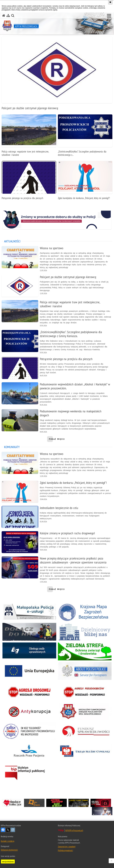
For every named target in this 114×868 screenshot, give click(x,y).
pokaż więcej (57, 440)
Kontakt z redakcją (8, 841)
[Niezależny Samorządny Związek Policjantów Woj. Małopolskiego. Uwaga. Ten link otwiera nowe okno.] (85, 711)
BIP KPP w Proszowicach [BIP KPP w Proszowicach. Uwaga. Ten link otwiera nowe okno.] (74, 830)
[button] (109, 16)
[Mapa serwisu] (8, 16)
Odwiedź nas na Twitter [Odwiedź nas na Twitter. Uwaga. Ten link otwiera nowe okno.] (8, 830)
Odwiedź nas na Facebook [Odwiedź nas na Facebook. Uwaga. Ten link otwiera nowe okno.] (3, 830)
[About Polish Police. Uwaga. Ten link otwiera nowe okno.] (85, 671)
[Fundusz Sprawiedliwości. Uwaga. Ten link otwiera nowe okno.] (85, 731)
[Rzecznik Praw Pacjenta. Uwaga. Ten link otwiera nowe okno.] (29, 751)
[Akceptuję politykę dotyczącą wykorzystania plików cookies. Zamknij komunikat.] (110, 2)
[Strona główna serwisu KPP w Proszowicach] (4, 16)
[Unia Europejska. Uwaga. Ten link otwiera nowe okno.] (29, 671)
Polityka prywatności (65, 850)
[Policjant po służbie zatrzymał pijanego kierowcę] (57, 75)
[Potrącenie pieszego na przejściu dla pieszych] (29, 182)
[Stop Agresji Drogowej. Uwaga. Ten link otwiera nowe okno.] (29, 692)
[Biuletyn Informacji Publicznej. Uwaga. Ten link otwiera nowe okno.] (29, 772)
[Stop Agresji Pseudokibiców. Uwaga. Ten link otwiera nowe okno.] (85, 692)
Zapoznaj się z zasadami (67, 847)
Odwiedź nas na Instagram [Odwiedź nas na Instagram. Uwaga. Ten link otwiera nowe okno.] (13, 830)
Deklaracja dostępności (9, 850)
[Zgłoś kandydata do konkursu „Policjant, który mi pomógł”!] (85, 182)
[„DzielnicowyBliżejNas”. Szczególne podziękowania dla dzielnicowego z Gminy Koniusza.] (85, 137)
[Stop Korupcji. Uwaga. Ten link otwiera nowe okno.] (29, 711)
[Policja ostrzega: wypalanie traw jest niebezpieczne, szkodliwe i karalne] (29, 137)
